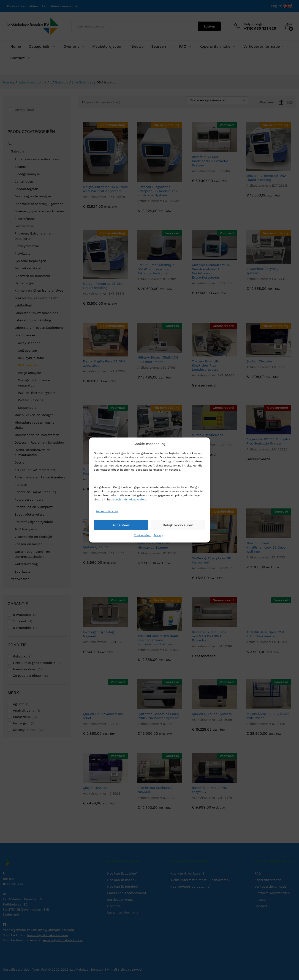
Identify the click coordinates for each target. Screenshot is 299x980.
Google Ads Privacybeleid (129, 500)
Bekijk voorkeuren (178, 525)
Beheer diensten (107, 511)
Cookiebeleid (143, 535)
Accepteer (121, 525)
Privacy (158, 535)
